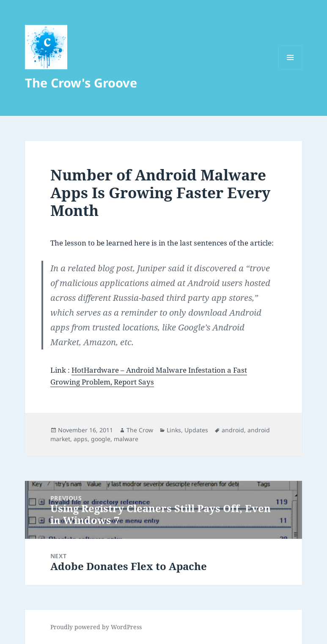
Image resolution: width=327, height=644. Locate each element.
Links (174, 430)
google (101, 439)
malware (126, 439)
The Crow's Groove (81, 83)
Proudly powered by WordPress (96, 627)
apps (81, 439)
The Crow (140, 430)
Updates (196, 430)
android (233, 430)
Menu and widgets (290, 69)
